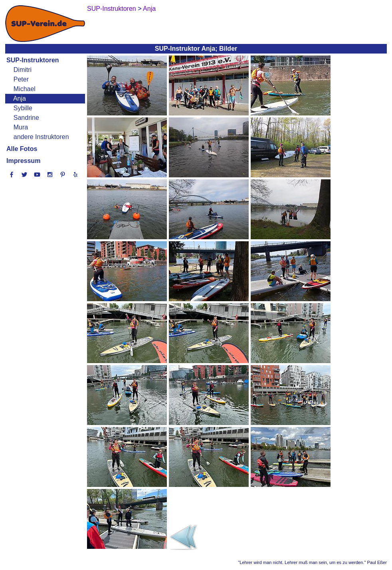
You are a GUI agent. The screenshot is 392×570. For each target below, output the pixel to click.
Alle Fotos (22, 149)
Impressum (23, 161)
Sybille (23, 108)
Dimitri (23, 70)
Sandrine (26, 118)
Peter (21, 79)
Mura (21, 127)
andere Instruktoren (41, 137)
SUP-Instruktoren (33, 60)
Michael (25, 89)
